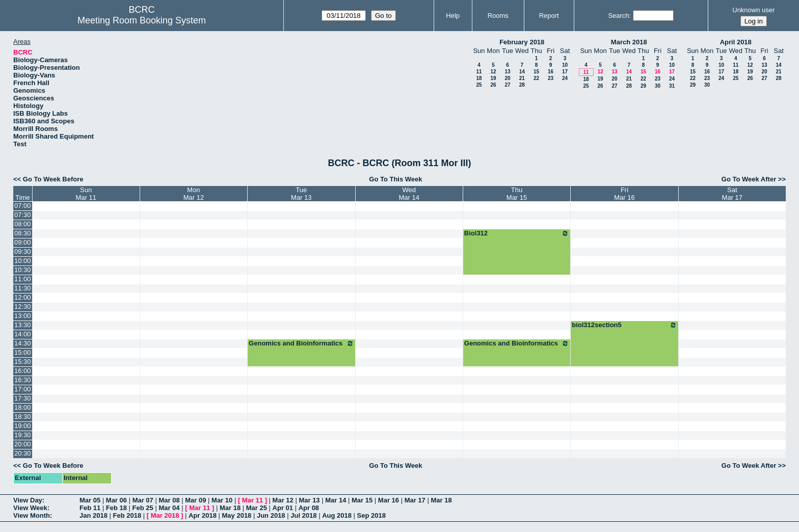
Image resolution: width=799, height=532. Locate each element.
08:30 (23, 233)
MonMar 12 (194, 194)
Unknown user (753, 10)
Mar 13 (309, 500)
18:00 (23, 407)
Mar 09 (195, 500)
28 (522, 85)
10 (565, 65)
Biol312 (517, 233)
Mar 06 (116, 500)
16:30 (23, 380)
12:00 (23, 297)
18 (479, 78)
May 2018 (237, 515)
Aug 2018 (337, 515)
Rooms (498, 16)
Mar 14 (336, 500)
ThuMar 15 (517, 194)
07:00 (23, 206)
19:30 (23, 435)
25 (479, 85)
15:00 (23, 352)
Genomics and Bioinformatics (301, 343)
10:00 (23, 261)
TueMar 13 (301, 194)
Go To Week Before (53, 179)
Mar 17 (415, 500)
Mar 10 (222, 500)
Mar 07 (143, 500)
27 (507, 85)
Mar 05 (90, 500)
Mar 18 (441, 500)
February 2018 (522, 42)
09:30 (23, 251)
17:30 (23, 398)
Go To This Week (395, 179)
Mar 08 (169, 500)
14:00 (23, 334)
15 (536, 72)
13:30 (23, 325)
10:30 (23, 270)
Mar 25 (257, 508)
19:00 (23, 426)
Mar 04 (169, 508)
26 (493, 85)
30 (658, 86)
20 (507, 78)
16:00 (23, 371)
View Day (28, 500)
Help (453, 16)
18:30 (23, 417)
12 (493, 72)
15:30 (23, 362)
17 (565, 72)
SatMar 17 (732, 194)
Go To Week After (749, 179)
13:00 (23, 316)
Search (618, 16)
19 (493, 78)
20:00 (23, 444)
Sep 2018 (371, 515)
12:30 (23, 307)
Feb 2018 (127, 515)
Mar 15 (362, 500)
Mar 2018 (165, 515)
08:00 (23, 224)
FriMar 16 (624, 194)
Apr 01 (283, 508)
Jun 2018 (271, 515)
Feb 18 (116, 508)
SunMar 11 (86, 194)
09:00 (23, 242)
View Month (32, 515)
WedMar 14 (409, 194)
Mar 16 (389, 500)
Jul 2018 (303, 515)
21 (522, 78)
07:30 (23, 215)
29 (643, 86)
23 (551, 78)
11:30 (23, 288)
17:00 (23, 389)
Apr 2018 (203, 515)
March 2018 (629, 42)
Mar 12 (283, 500)
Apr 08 (309, 508)
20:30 (23, 453)
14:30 (23, 343)
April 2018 (736, 42)
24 (565, 78)
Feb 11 (90, 508)
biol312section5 (624, 325)
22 (536, 78)
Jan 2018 (94, 515)
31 (672, 86)
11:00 (23, 279)
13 (507, 72)
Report (549, 16)
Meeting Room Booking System (142, 20)
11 (479, 72)
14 (522, 72)
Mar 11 (252, 500)
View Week (30, 508)
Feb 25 (143, 508)
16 (551, 72)
